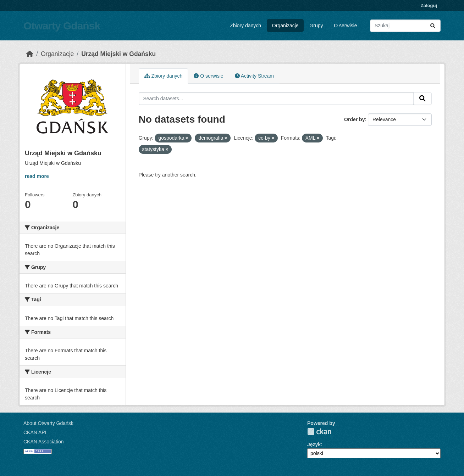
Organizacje (285, 26)
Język (314, 444)
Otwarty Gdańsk (62, 26)
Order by (354, 119)
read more (37, 176)
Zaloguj (429, 5)
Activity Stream (254, 76)
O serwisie (345, 26)
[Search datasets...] (405, 26)
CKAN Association (44, 442)
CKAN (319, 432)
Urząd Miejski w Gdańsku (118, 54)
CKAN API (35, 432)
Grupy (316, 26)
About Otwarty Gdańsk (48, 423)
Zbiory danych (245, 26)
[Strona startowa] (30, 54)
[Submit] (433, 26)
